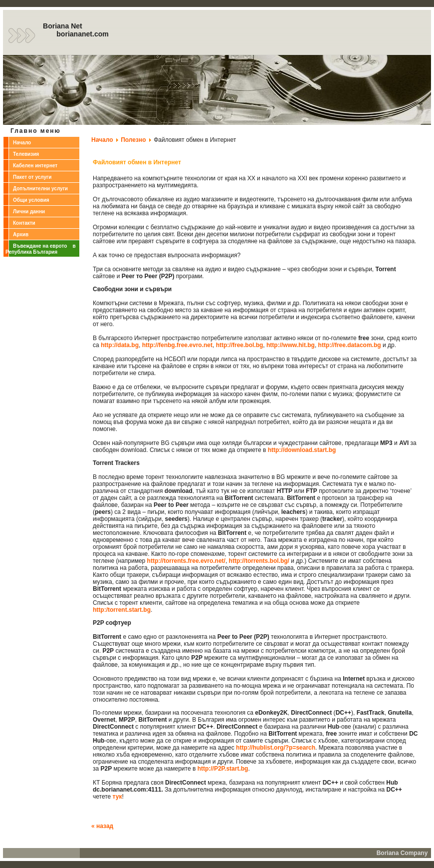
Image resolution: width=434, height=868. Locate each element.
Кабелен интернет (35, 166)
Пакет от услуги (32, 177)
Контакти (24, 223)
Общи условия (31, 200)
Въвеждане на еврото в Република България (41, 249)
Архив (21, 234)
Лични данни (29, 212)
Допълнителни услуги (40, 189)
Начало (22, 143)
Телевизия (26, 154)
